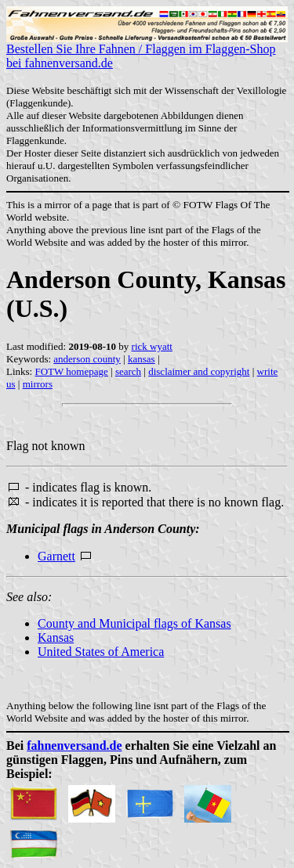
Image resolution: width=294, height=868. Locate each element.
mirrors (38, 384)
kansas (142, 359)
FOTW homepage (71, 371)
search (128, 371)
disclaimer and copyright (199, 371)
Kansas (56, 637)
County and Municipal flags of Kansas (134, 623)
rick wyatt (152, 346)
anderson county (87, 359)
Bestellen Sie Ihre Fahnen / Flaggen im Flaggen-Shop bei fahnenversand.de (147, 50)
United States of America (101, 652)
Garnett (56, 556)
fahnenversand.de (74, 746)
